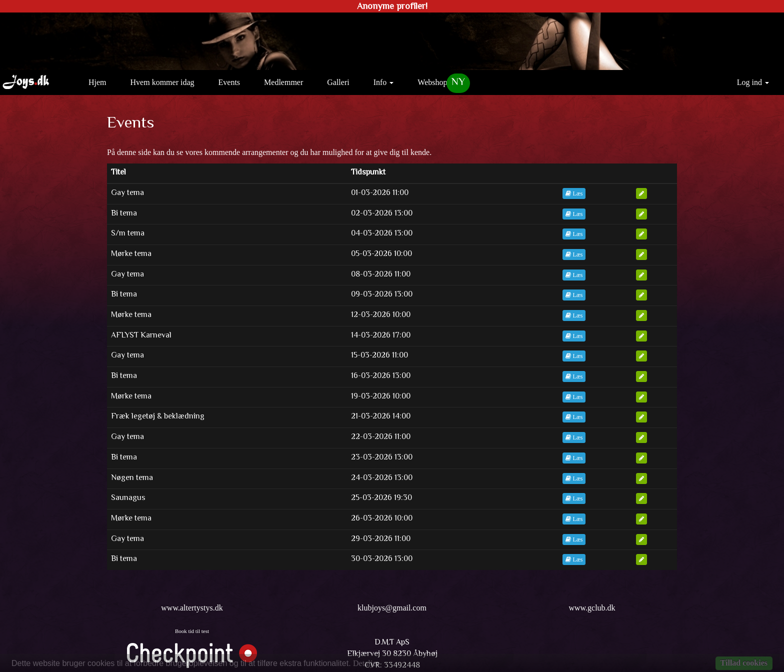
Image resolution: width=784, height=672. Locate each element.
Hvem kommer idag (162, 82)
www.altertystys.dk (192, 608)
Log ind (753, 82)
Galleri (338, 82)
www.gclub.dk (592, 608)
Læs (574, 193)
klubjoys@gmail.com (392, 608)
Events (229, 82)
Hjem (101, 82)
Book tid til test (192, 631)
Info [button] (384, 82)
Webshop (432, 82)
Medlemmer (283, 82)
